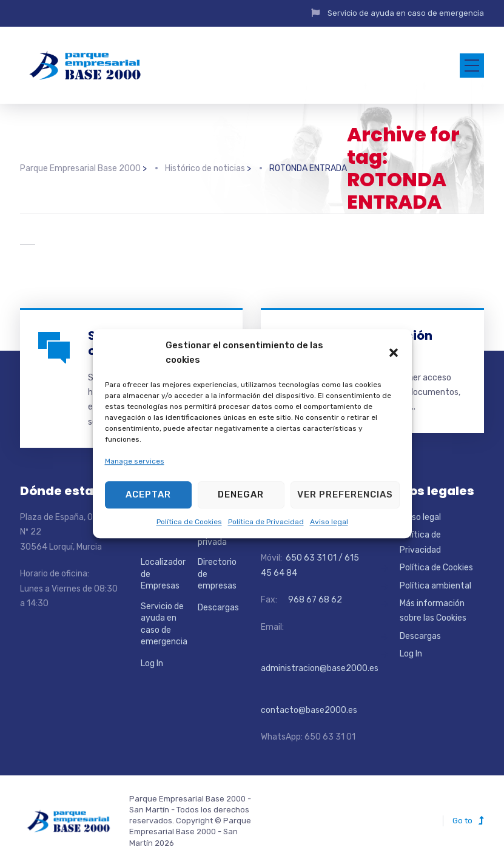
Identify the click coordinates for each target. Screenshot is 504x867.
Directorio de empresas (217, 574)
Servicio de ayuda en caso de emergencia (406, 13)
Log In (152, 663)
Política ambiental (435, 586)
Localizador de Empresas (163, 574)
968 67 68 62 (314, 600)
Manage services (135, 462)
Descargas (218, 608)
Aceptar (148, 494)
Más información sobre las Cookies (433, 611)
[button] (394, 353)
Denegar (241, 494)
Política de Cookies (189, 522)
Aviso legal (329, 522)
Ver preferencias (345, 494)
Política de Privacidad (266, 522)
